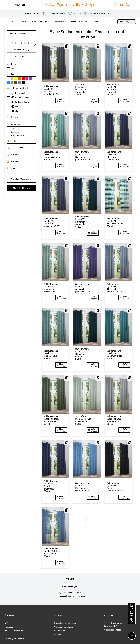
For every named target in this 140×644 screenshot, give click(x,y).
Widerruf (58, 635)
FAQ (6, 635)
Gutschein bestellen (113, 630)
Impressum (9, 627)
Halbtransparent (18, 98)
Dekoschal (13, 129)
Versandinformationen (64, 627)
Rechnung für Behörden (14, 639)
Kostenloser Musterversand (66, 623)
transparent (16, 93)
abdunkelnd (16, 111)
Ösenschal (13, 132)
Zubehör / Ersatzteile (21, 179)
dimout (14, 107)
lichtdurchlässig (18, 102)
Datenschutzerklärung (14, 631)
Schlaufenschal (16, 135)
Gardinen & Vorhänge (18, 33)
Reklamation (60, 631)
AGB (6, 623)
